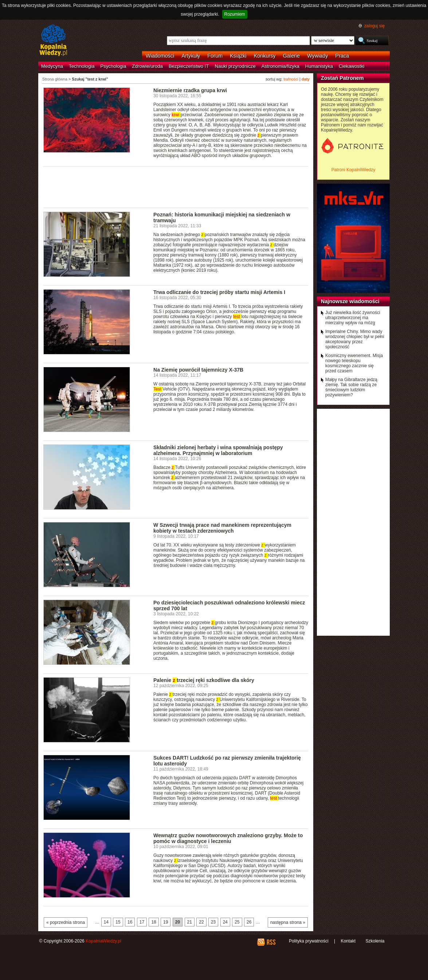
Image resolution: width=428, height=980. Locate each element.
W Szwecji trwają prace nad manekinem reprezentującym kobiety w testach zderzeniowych (222, 528)
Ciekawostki (352, 66)
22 (201, 922)
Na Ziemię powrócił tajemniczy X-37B (198, 370)
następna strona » (288, 922)
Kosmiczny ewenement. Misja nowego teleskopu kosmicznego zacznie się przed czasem (354, 363)
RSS (271, 942)
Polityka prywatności (309, 941)
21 (190, 922)
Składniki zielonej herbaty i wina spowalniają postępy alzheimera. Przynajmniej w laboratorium (218, 450)
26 (249, 922)
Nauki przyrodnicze (235, 66)
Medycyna (52, 66)
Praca (342, 56)
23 (213, 922)
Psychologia (113, 66)
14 (106, 922)
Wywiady (317, 56)
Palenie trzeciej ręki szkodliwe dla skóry (204, 680)
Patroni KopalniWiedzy (354, 170)
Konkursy (265, 56)
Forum (215, 56)
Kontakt (348, 941)
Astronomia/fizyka (280, 66)
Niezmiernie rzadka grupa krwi (190, 90)
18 (154, 922)
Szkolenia (375, 941)
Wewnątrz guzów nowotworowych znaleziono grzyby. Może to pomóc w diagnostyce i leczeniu (228, 838)
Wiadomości (160, 56)
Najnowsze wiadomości (350, 301)
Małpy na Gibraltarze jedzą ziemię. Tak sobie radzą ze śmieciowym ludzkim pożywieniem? (351, 387)
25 (237, 922)
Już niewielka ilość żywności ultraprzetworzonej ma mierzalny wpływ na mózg (353, 318)
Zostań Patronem (342, 78)
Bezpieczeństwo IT (189, 66)
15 (118, 922)
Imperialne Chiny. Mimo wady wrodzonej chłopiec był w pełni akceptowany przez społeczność (355, 339)
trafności (291, 79)
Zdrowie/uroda (148, 66)
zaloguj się (374, 26)
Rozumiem (235, 14)
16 (130, 922)
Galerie (291, 56)
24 (225, 922)
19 (166, 922)
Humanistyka (319, 66)
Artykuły (191, 56)
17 (142, 922)
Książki (238, 56)
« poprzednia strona (66, 922)
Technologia (82, 66)
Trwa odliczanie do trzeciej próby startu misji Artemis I (219, 292)
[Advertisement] (176, 187)
